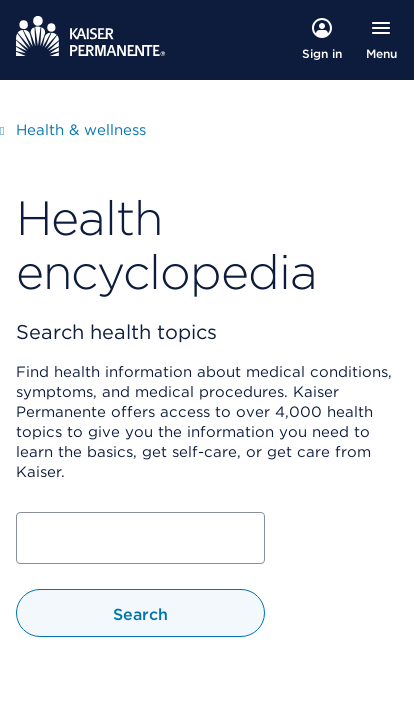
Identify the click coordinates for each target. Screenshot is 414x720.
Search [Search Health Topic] (141, 614)
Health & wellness (81, 129)
